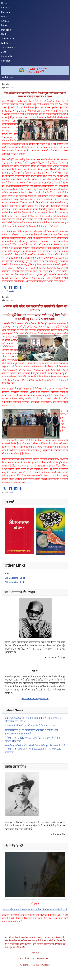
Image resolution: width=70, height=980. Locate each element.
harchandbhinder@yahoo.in (35, 699)
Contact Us (7, 56)
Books (4, 25)
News (4, 17)
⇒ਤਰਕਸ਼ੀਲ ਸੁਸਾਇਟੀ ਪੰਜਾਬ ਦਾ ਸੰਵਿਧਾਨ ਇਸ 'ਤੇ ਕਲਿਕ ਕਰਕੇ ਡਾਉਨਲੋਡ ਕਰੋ (35, 909)
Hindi (4, 34)
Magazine (6, 30)
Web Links (6, 43)
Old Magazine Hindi (14, 582)
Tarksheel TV (7, 39)
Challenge (6, 12)
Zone (4, 52)
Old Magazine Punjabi (15, 578)
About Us (6, 8)
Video (7, 573)
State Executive (9, 47)
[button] (5, 288)
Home (4, 3)
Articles (5, 21)
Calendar (5, 61)
